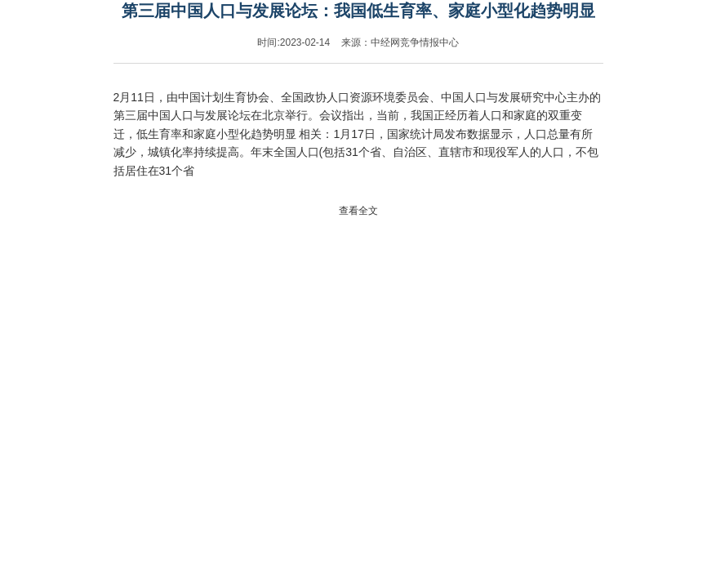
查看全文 (358, 211)
